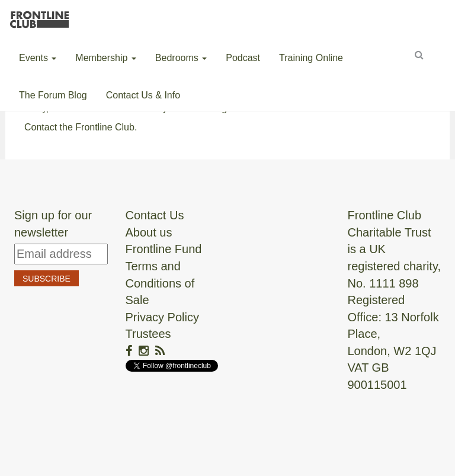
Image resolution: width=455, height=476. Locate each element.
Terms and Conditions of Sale (160, 283)
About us (149, 232)
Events (38, 58)
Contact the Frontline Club (79, 127)
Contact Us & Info (143, 95)
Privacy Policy (162, 317)
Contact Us (155, 215)
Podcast (243, 58)
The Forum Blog (53, 95)
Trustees (148, 334)
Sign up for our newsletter (53, 224)
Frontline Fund (164, 249)
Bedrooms (181, 58)
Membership (105, 58)
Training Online (311, 58)
